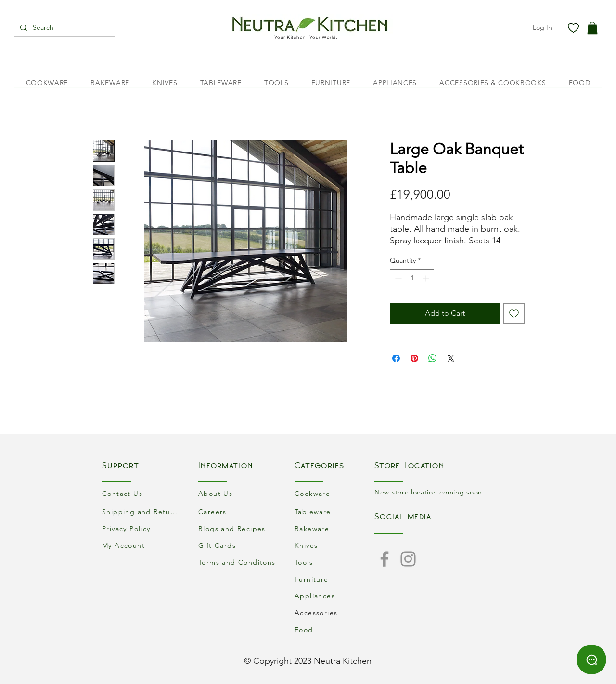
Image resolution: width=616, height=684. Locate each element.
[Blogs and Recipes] (238, 528)
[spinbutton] (412, 278)
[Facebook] (385, 559)
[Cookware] (334, 493)
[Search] (64, 28)
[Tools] (334, 562)
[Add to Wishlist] (514, 313)
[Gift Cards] (238, 545)
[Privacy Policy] (142, 528)
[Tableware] (334, 512)
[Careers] (238, 512)
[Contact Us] (142, 493)
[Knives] (334, 545)
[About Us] (238, 493)
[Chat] (591, 659)
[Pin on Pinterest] (414, 358)
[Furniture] (334, 579)
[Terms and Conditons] (238, 562)
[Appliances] (334, 596)
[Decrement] (397, 278)
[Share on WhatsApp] (433, 358)
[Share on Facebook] (396, 358)
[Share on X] (451, 358)
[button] (592, 28)
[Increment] (427, 278)
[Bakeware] (334, 528)
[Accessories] (334, 613)
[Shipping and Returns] (142, 512)
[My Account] (142, 545)
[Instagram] (408, 559)
